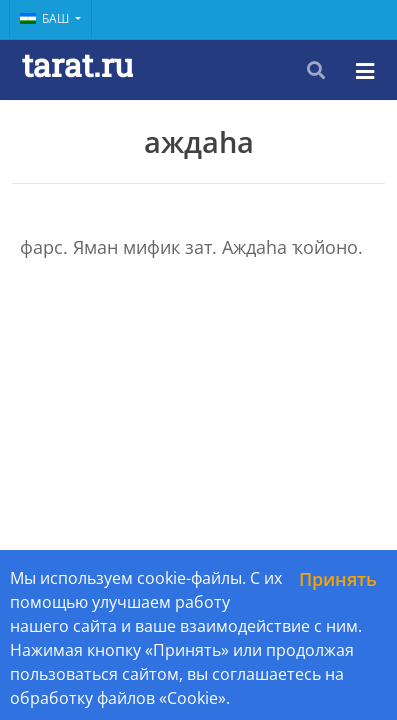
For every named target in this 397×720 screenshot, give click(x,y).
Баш (46, 18)
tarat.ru (77, 64)
